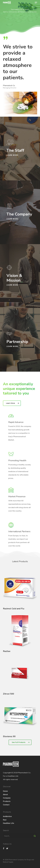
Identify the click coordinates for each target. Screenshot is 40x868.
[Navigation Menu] (36, 3)
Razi (5, 820)
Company (7, 798)
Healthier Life (9, 823)
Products (7, 801)
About (5, 795)
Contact (6, 805)
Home (5, 791)
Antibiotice (7, 816)
